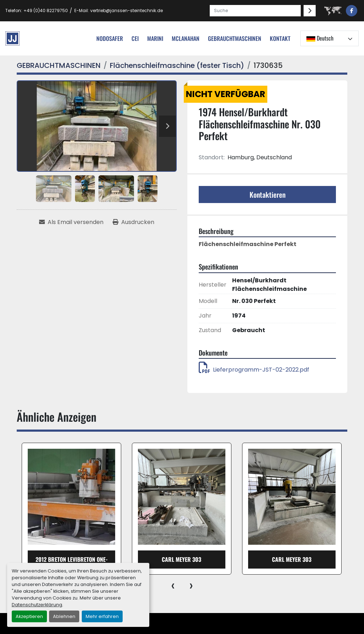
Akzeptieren (29, 616)
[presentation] (173, 585)
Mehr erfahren (102, 616)
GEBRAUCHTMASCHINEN (235, 38)
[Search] (255, 11)
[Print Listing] (133, 222)
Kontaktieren (267, 195)
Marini (155, 38)
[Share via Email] (71, 222)
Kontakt (280, 38)
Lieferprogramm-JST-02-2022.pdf (254, 370)
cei (135, 38)
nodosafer (110, 38)
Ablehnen (64, 616)
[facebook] (352, 11)
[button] (235, 38)
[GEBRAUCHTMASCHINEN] (59, 65)
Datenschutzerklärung (37, 605)
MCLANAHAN (186, 38)
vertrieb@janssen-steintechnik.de (127, 10)
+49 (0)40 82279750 (46, 10)
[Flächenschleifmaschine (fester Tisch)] (177, 65)
